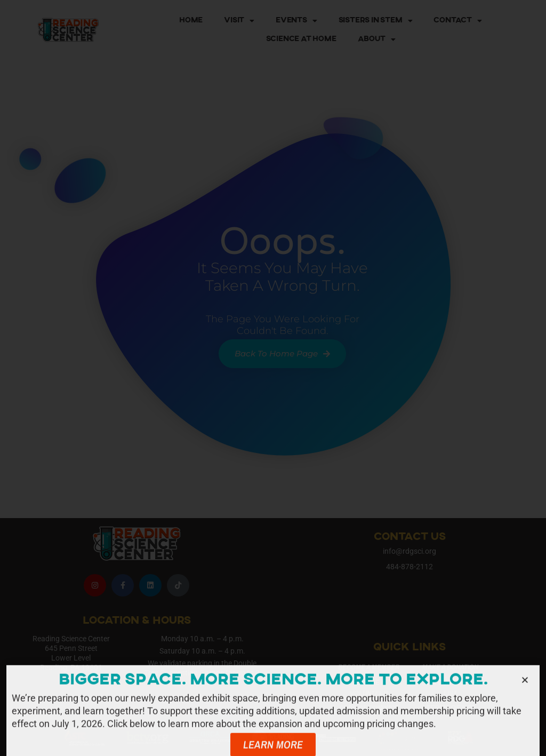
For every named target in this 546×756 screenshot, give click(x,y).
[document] (273, 378)
